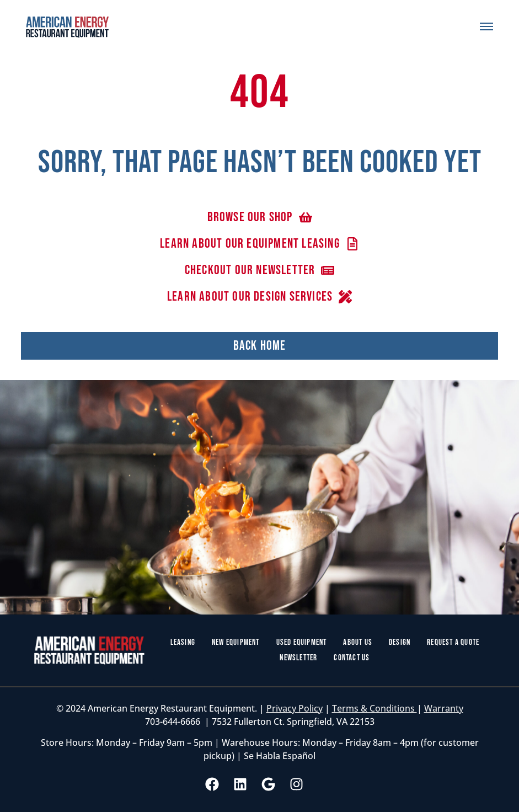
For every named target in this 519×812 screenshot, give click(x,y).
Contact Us (352, 658)
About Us (358, 642)
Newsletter (298, 658)
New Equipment (236, 642)
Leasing (183, 642)
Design (400, 642)
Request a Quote (453, 642)
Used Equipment (302, 642)
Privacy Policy (295, 708)
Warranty (444, 708)
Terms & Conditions (374, 708)
